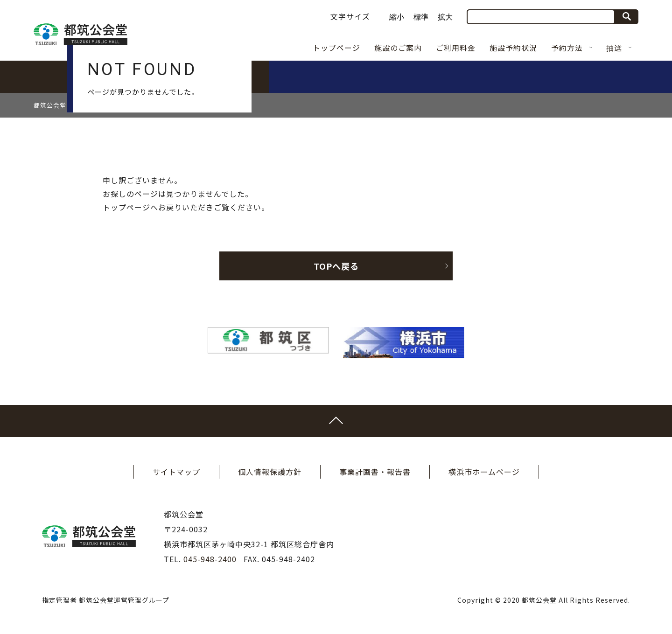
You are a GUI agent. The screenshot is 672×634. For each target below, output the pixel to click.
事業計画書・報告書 (375, 472)
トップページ (336, 48)
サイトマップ (176, 472)
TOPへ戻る (381, 266)
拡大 (445, 17)
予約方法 (572, 48)
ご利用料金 (456, 48)
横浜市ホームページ (484, 472)
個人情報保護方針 (270, 472)
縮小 (397, 17)
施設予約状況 (513, 48)
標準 (421, 17)
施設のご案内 (398, 48)
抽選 (619, 48)
